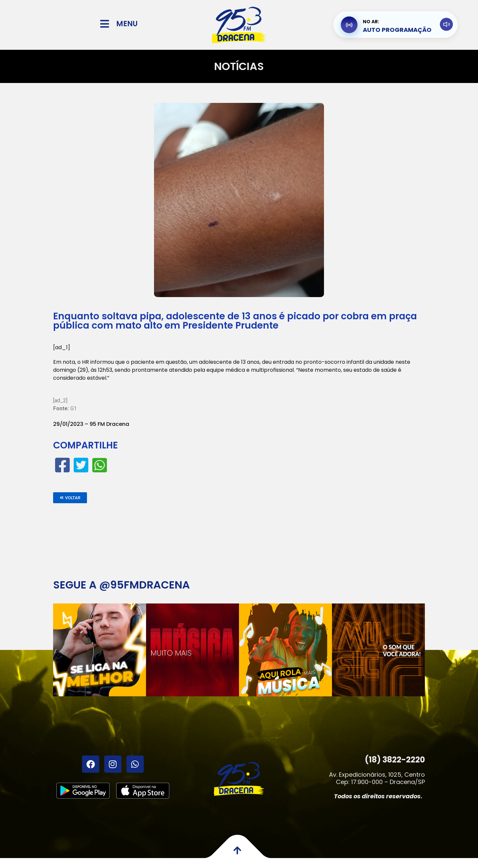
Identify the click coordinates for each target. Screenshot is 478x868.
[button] (70, 498)
